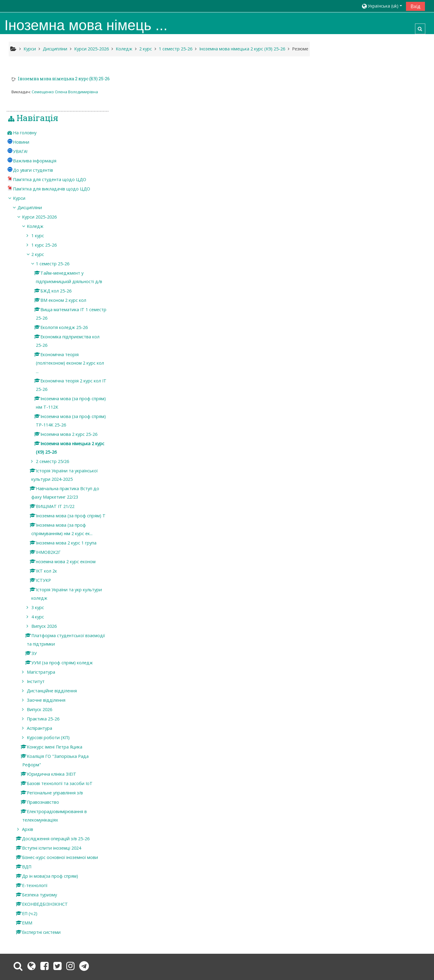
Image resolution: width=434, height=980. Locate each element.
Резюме (300, 49)
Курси (343, 154)
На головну (348, 88)
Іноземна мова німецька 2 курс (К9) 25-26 (64, 79)
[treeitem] (379, 88)
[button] (382, 6)
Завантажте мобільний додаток (326, 952)
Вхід (415, 6)
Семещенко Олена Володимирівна (65, 92)
